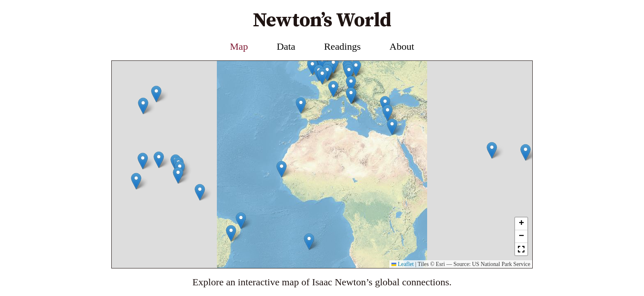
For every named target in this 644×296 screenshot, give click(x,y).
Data (286, 46)
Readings (342, 46)
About (402, 46)
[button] (143, 120)
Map (239, 46)
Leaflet (402, 264)
